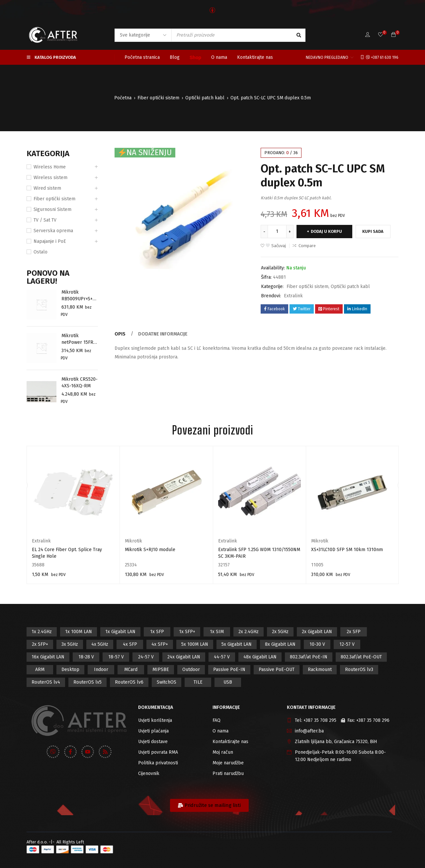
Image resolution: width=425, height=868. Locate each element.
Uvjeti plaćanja (153, 731)
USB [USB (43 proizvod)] (228, 682)
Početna (123, 98)
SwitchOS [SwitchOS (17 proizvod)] (167, 682)
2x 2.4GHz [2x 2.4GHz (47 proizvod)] (249, 632)
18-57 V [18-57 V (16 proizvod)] (116, 657)
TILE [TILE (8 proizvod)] (198, 682)
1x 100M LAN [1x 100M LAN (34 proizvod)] (79, 632)
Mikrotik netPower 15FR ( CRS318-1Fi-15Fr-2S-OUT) (79, 339)
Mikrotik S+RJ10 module (150, 550)
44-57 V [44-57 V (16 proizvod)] (222, 657)
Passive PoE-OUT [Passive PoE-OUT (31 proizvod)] (277, 670)
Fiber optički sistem (158, 98)
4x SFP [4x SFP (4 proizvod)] (130, 644)
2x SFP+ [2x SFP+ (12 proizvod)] (40, 644)
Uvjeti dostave (153, 742)
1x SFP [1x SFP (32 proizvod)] (157, 632)
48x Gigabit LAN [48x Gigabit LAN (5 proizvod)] (260, 657)
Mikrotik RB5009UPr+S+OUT (79, 296)
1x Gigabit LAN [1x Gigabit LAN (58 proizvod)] (120, 632)
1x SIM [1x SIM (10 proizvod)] (217, 632)
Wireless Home (50, 167)
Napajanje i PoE (50, 241)
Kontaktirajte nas (230, 742)
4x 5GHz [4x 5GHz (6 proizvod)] (100, 644)
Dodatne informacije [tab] (163, 334)
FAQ (216, 720)
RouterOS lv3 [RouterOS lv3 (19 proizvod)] (359, 670)
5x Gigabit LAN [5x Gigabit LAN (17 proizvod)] (237, 644)
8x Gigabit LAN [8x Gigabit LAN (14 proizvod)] (280, 644)
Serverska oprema (53, 231)
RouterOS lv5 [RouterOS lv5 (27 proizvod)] (87, 682)
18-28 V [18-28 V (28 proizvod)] (86, 657)
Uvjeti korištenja (155, 720)
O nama (220, 731)
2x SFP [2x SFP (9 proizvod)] (354, 632)
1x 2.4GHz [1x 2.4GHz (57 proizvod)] (42, 632)
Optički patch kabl (205, 98)
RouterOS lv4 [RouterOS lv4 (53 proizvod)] (46, 682)
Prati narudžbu (228, 773)
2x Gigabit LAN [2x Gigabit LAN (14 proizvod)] (317, 632)
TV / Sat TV (45, 220)
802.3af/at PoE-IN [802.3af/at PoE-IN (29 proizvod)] (309, 657)
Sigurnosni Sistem (52, 209)
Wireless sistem (50, 178)
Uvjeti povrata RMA (158, 752)
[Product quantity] (277, 232)
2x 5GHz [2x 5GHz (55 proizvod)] (280, 632)
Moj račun (223, 752)
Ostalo (41, 252)
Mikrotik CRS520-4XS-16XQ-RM (80, 383)
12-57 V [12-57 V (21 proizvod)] (347, 644)
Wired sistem (47, 188)
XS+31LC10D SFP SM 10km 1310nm (347, 550)
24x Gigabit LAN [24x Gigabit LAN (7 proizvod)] (184, 657)
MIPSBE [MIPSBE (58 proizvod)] (161, 670)
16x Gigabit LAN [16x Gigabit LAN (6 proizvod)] (48, 657)
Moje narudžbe (228, 763)
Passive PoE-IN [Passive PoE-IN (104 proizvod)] (229, 670)
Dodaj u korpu (327, 231)
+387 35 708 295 (320, 720)
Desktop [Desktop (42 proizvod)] (70, 670)
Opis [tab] (120, 334)
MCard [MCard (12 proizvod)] (131, 670)
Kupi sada (375, 231)
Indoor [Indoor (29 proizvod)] (101, 670)
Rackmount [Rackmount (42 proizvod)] (320, 670)
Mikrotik (133, 541)
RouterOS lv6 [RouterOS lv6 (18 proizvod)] (129, 682)
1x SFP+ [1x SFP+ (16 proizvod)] (187, 632)
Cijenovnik (149, 773)
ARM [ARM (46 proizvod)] (40, 670)
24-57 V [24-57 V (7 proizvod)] (146, 657)
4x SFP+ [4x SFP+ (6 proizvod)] (160, 644)
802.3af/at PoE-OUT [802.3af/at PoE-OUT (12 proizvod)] (361, 657)
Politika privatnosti (158, 763)
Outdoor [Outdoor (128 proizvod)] (191, 670)
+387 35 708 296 (373, 720)
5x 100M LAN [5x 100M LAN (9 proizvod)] (195, 644)
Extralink (293, 296)
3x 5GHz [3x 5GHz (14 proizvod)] (70, 644)
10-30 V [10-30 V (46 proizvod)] (317, 644)
